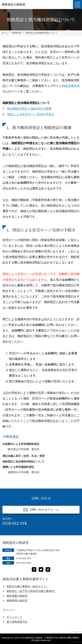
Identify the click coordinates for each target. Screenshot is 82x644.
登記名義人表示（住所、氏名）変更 (24, 456)
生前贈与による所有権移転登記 (21, 444)
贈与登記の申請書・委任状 (24, 449)
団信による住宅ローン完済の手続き (31, 114)
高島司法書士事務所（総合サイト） (27, 586)
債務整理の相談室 (17, 600)
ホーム (5, 33)
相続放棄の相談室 (17, 596)
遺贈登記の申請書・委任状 (24, 472)
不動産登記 (17, 33)
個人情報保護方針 (17, 622)
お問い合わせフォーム (41, 510)
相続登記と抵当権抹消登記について (41, 33)
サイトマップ (14, 617)
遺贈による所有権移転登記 (18, 467)
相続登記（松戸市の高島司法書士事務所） (31, 591)
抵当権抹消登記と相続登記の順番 (29, 109)
